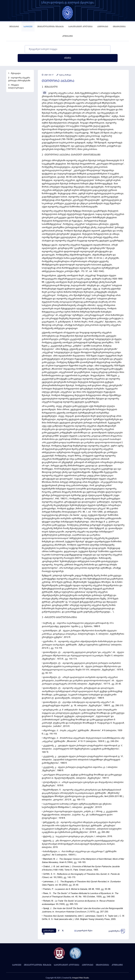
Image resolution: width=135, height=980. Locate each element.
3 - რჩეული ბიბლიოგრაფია (16, 78)
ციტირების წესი (83, 922)
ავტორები (103, 27)
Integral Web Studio (81, 969)
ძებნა (111, 49)
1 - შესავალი (14, 64)
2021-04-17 (48, 66)
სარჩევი (28, 27)
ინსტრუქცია (119, 27)
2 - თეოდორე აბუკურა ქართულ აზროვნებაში (19, 70)
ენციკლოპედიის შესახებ (50, 27)
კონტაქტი (67, 36)
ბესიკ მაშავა (64, 66)
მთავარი (14, 27)
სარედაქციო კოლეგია (80, 27)
